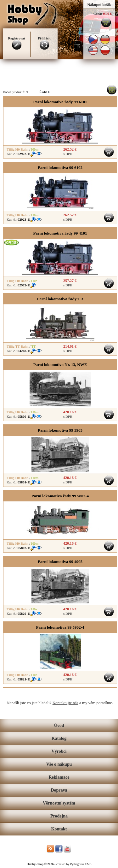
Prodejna (59, 816)
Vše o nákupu (59, 764)
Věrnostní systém (59, 803)
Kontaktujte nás (65, 703)
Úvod (59, 725)
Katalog (59, 738)
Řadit (44, 92)
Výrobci (59, 751)
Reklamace (59, 777)
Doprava (59, 790)
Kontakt (59, 829)
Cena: (98, 14)
